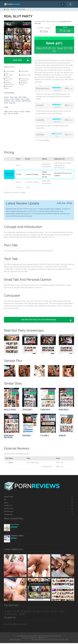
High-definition (26, 101)
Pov (63, 612)
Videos (6, 103)
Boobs (23, 99)
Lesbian (12, 99)
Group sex (17, 112)
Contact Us (8, 507)
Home (6, 9)
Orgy (9, 114)
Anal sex (55, 612)
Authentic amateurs (11, 615)
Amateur (6, 97)
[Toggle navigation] (70, 4)
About (6, 503)
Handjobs (7, 101)
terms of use (52, 639)
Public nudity (14, 97)
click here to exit (26, 641)
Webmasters (8, 515)
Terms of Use (8, 509)
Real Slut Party (21, 9)
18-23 (20, 97)
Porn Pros (15, 525)
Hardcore (18, 101)
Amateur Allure (17, 536)
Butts (28, 99)
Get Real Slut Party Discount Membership (45, 320)
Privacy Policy (9, 513)
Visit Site (21, 60)
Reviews (13, 9)
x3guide (11, 463)
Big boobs (8, 612)
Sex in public (15, 114)
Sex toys (46, 612)
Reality (24, 97)
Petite (22, 615)
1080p (6, 112)
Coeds (11, 112)
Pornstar (6, 99)
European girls (27, 612)
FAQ (5, 501)
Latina (13, 101)
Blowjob (18, 99)
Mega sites (12, 103)
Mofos (22, 112)
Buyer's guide (9, 497)
